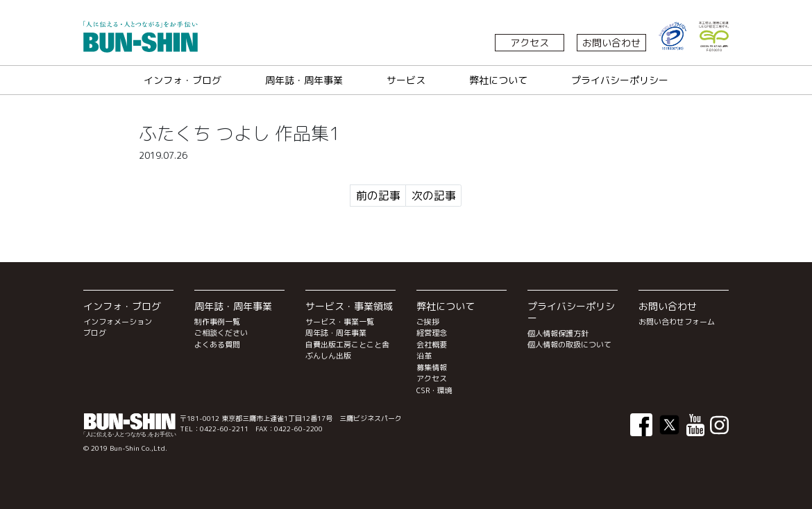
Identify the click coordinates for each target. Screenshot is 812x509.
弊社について (498, 80)
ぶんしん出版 (328, 356)
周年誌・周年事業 (304, 80)
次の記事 (434, 196)
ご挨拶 (428, 322)
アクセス (530, 43)
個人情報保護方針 (558, 334)
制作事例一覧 (217, 322)
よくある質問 (217, 345)
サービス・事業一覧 (340, 322)
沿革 (424, 356)
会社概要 (432, 345)
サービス (406, 80)
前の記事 (378, 196)
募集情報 (432, 368)
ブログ (95, 333)
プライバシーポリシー (620, 80)
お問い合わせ (611, 43)
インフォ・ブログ (183, 80)
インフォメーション (118, 322)
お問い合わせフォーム (677, 322)
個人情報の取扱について (569, 345)
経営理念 (432, 333)
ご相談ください (221, 333)
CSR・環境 (434, 390)
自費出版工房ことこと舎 (347, 345)
